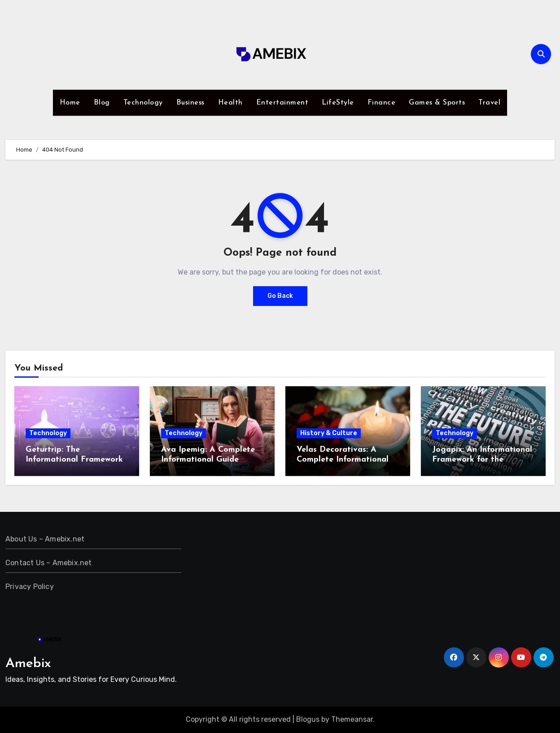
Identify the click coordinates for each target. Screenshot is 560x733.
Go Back (280, 296)
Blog (102, 103)
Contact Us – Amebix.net (49, 563)
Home (70, 103)
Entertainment (282, 103)
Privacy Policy (30, 587)
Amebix (28, 664)
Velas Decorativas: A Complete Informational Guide (343, 459)
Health (230, 103)
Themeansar (352, 719)
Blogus (308, 719)
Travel (489, 103)
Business (190, 103)
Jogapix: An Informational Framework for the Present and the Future (482, 459)
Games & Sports (437, 103)
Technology (143, 103)
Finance (382, 103)
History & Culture (329, 433)
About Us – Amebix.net (45, 539)
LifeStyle (338, 103)
